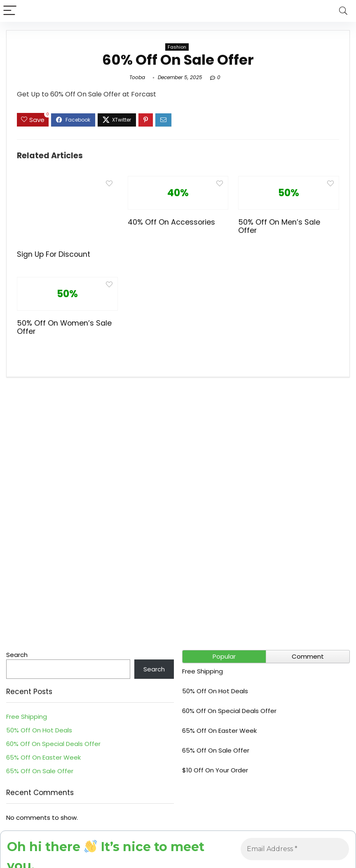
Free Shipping (27, 717)
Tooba (137, 77)
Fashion (177, 47)
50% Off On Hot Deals (39, 730)
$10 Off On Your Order (215, 770)
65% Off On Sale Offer (40, 771)
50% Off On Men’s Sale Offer (279, 226)
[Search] (343, 11)
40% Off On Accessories (171, 222)
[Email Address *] (295, 849)
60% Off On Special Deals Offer (53, 744)
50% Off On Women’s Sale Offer (64, 327)
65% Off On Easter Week (43, 757)
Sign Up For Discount (54, 254)
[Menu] (10, 11)
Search (17, 655)
